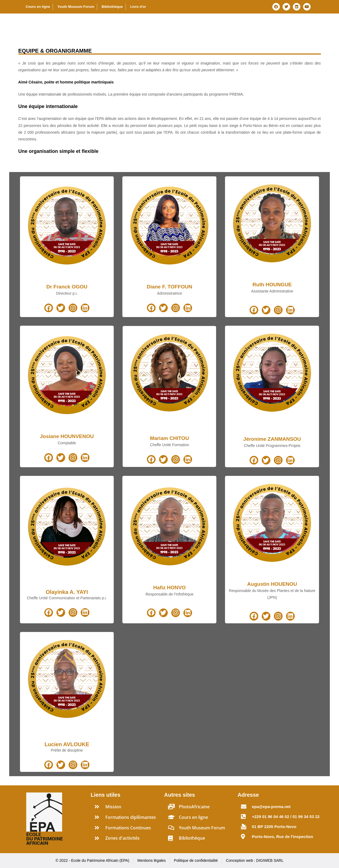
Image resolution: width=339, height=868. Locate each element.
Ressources (304, 25)
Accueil (111, 25)
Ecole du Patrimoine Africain (51, 25)
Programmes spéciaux (253, 25)
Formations (203, 25)
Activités (169, 25)
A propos (138, 25)
